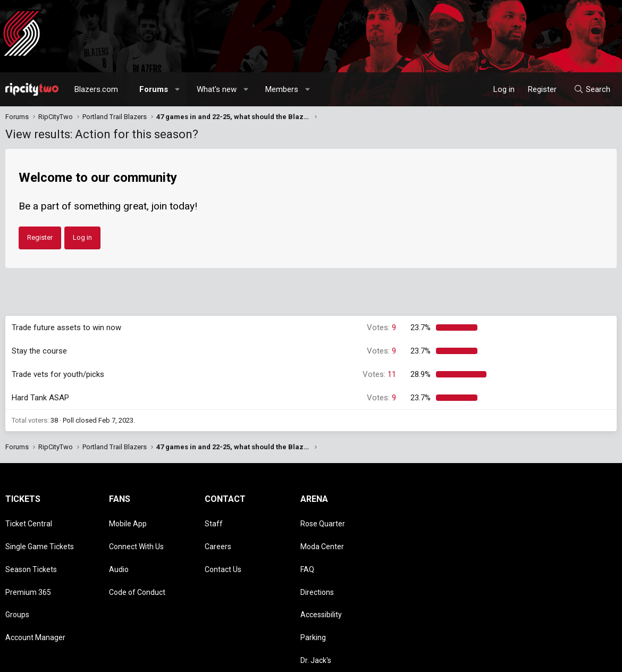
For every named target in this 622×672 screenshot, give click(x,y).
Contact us (433, 659)
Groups (17, 581)
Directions (317, 566)
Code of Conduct (137, 566)
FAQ (307, 550)
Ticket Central (29, 519)
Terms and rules (481, 659)
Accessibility (321, 581)
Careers (218, 535)
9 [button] (381, 327)
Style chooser (374, 659)
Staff (214, 519)
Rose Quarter (323, 519)
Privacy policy (532, 659)
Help (566, 659)
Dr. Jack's (316, 611)
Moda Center (322, 535)
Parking (313, 596)
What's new (217, 89)
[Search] (592, 89)
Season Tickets (31, 550)
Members (282, 89)
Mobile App (128, 519)
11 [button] (379, 374)
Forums (154, 89)
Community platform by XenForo (93, 659)
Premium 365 (28, 566)
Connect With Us (136, 535)
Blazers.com (96, 89)
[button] (178, 89)
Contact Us (223, 550)
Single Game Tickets (40, 535)
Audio (119, 550)
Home (588, 659)
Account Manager (35, 596)
